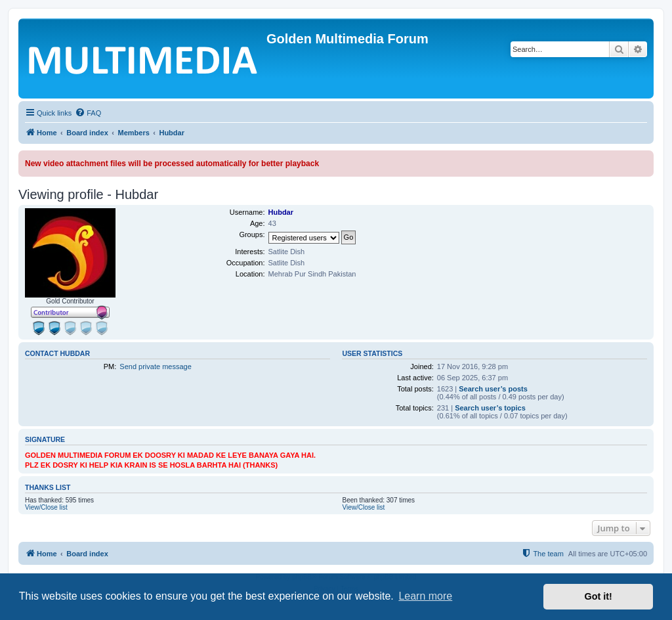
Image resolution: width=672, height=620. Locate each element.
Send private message (155, 366)
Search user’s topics (490, 408)
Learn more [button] (425, 596)
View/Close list (46, 507)
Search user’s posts (493, 389)
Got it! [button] (598, 596)
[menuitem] (88, 113)
